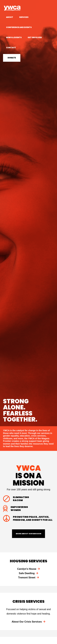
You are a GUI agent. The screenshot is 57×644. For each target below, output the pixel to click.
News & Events (14, 38)
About (10, 17)
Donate (12, 58)
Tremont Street (28, 578)
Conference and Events (19, 27)
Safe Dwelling (28, 573)
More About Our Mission (28, 534)
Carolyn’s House (28, 569)
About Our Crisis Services (29, 622)
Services (24, 17)
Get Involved (35, 38)
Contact (11, 48)
